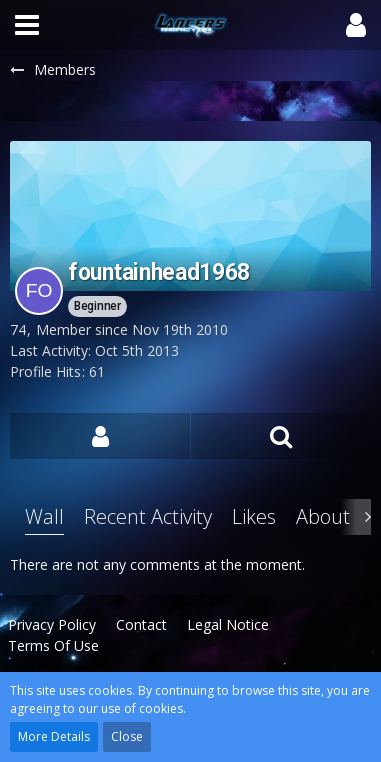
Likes (254, 516)
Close (127, 736)
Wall (44, 516)
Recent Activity (148, 516)
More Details (54, 736)
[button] (27, 25)
